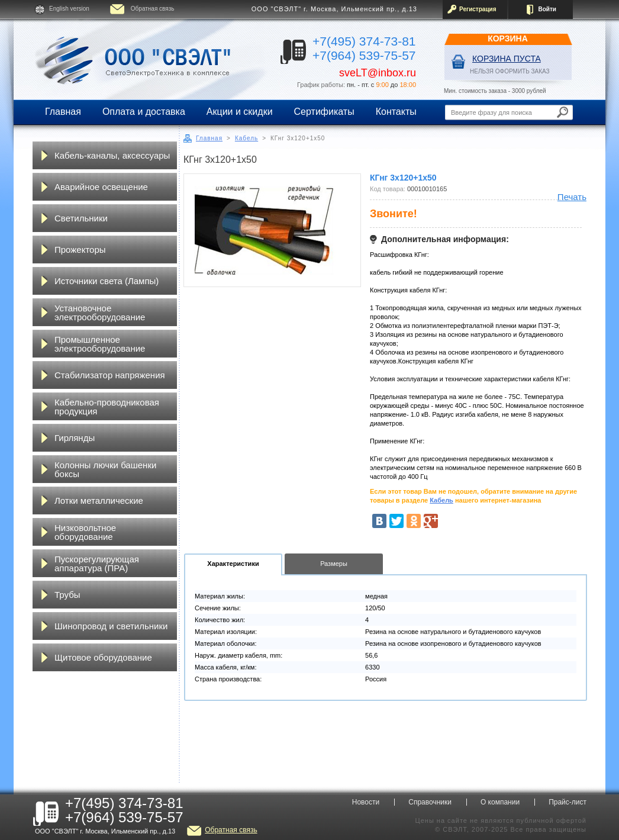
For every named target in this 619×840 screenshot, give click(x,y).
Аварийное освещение (101, 187)
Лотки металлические (99, 501)
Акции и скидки (240, 112)
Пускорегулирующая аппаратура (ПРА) (97, 564)
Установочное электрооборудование (100, 313)
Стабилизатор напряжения (110, 375)
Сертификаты (324, 112)
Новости (366, 802)
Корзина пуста (507, 59)
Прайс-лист (568, 802)
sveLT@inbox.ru (378, 73)
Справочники (430, 802)
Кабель (246, 138)
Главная (63, 112)
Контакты (396, 112)
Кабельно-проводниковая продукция (107, 407)
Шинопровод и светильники (111, 626)
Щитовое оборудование (103, 657)
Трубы (67, 595)
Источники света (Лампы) (107, 281)
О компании (500, 802)
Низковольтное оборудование (85, 532)
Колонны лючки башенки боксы (105, 469)
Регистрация (478, 9)
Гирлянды (75, 438)
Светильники (81, 218)
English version (69, 9)
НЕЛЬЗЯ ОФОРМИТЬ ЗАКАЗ (510, 71)
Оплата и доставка (144, 112)
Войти (547, 9)
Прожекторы (80, 250)
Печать (572, 197)
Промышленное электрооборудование (100, 344)
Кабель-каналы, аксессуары (112, 155)
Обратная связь (153, 9)
